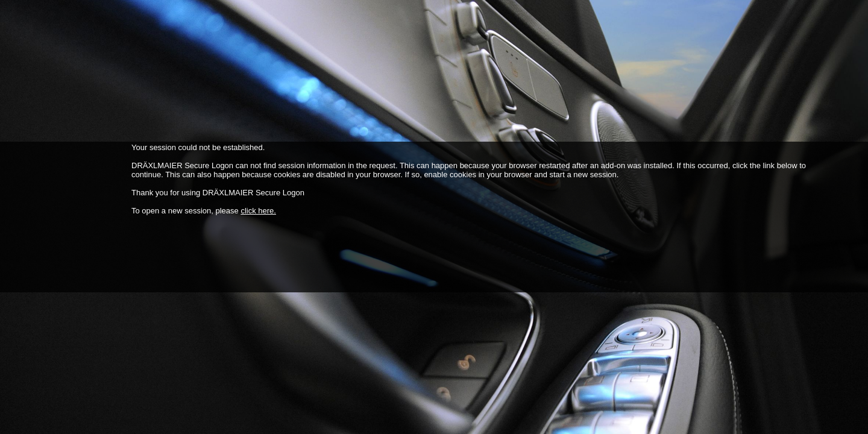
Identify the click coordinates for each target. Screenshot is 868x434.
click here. (258, 211)
